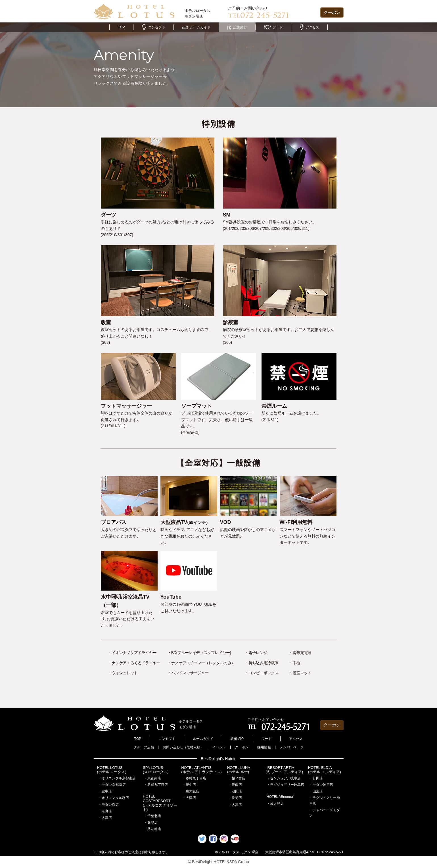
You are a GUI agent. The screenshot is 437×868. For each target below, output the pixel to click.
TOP (121, 27)
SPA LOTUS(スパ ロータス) (156, 770)
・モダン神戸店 (321, 785)
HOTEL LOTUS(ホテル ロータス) (112, 770)
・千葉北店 (152, 816)
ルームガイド (196, 27)
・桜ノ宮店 (237, 778)
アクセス (310, 27)
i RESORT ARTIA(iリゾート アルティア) (284, 770)
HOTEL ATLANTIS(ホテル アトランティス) (201, 770)
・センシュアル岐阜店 (284, 778)
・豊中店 (105, 791)
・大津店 (105, 818)
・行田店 (316, 778)
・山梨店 (316, 791)
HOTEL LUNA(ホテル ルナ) (239, 770)
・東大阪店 (191, 791)
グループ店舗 (144, 747)
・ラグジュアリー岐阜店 (285, 785)
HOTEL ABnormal (280, 797)
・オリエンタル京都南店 (117, 778)
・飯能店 (151, 823)
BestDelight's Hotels (218, 759)
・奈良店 (105, 811)
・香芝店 (235, 798)
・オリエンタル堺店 (114, 798)
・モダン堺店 (108, 805)
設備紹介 (237, 27)
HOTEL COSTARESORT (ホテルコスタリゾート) (160, 803)
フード (273, 27)
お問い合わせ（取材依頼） (183, 747)
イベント (219, 747)
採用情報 (264, 747)
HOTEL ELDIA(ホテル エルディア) (325, 770)
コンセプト (154, 27)
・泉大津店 (275, 804)
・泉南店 (235, 785)
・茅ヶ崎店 (152, 829)
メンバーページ (292, 747)
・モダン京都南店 (112, 785)
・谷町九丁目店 (156, 785)
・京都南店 (152, 778)
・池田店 (235, 791)
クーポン (332, 13)
